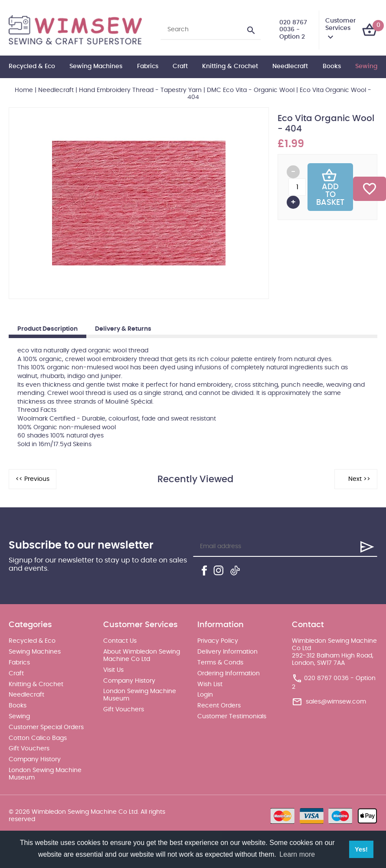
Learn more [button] (297, 854)
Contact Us (120, 641)
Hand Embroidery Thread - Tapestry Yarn (140, 90)
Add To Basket (330, 187)
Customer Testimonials (232, 717)
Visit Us (113, 670)
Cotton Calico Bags (38, 738)
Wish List (210, 684)
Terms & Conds (220, 663)
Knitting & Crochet (230, 66)
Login (205, 695)
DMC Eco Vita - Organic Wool (251, 90)
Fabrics (148, 66)
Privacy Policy (218, 641)
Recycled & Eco (32, 66)
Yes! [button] (361, 849)
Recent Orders (219, 706)
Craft (180, 66)
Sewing (366, 66)
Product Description (47, 329)
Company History (35, 759)
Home (24, 90)
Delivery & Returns (123, 329)
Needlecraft (290, 66)
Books (332, 66)
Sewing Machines (96, 66)
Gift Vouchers (29, 749)
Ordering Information (229, 674)
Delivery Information (227, 652)
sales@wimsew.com (336, 702)
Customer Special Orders (46, 727)
